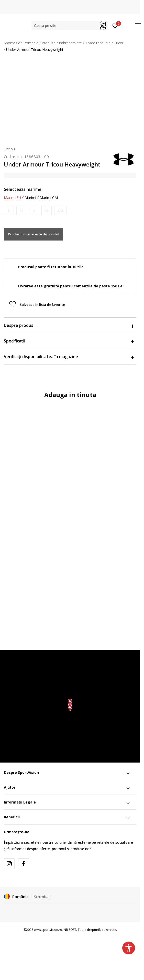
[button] (70, 25)
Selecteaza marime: (23, 189)
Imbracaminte (70, 43)
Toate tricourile (98, 43)
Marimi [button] (30, 198)
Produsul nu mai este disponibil (33, 234)
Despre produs (69, 325)
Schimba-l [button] (42, 896)
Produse (49, 43)
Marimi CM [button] (49, 198)
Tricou (119, 43)
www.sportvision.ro (48, 930)
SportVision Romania (21, 43)
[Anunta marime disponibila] (9, 210)
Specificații (69, 341)
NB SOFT (70, 930)
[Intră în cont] (115, 25)
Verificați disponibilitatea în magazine (69, 357)
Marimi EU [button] (12, 198)
